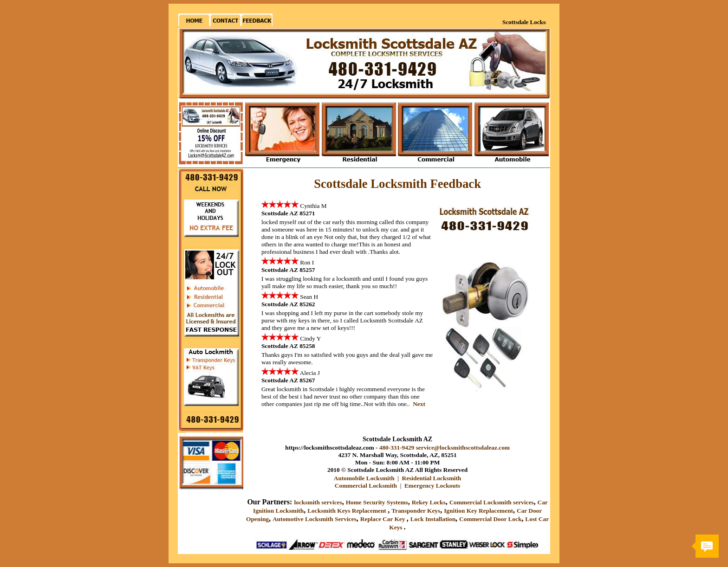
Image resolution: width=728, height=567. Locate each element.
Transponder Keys (416, 511)
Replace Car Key (383, 519)
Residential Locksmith (432, 478)
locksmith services (318, 502)
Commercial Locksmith (366, 486)
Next (419, 404)
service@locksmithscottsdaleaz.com (463, 448)
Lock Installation (433, 519)
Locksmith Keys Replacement (348, 511)
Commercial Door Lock (490, 519)
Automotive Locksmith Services (315, 519)
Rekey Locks (429, 502)
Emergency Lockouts (432, 486)
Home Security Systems (377, 502)
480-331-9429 (397, 448)
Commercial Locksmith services (492, 502)
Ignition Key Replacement (478, 511)
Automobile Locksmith (364, 478)
